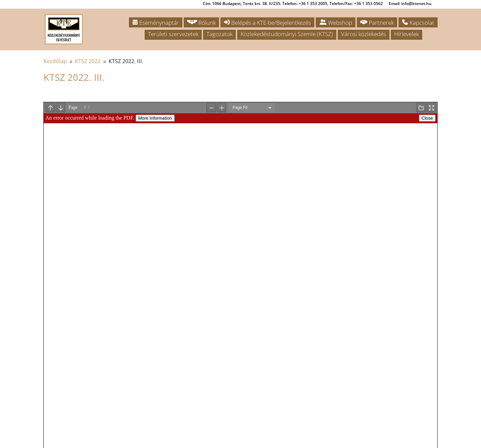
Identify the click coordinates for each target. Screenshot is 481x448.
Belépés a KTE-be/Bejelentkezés (267, 23)
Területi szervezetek (173, 34)
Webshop (336, 23)
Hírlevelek (407, 34)
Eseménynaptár (156, 23)
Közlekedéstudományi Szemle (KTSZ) (287, 34)
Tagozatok (219, 34)
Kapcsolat (418, 23)
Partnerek (377, 23)
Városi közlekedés (364, 34)
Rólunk (201, 23)
